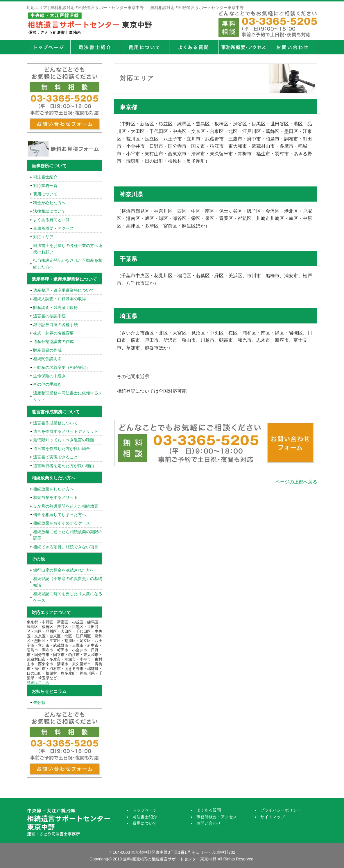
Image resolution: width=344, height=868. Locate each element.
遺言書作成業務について (55, 423)
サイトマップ (273, 817)
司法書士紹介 (95, 47)
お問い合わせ (209, 823)
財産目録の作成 (47, 350)
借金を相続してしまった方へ (60, 515)
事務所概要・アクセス (243, 47)
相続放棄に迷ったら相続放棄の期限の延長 (68, 535)
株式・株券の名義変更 (53, 333)
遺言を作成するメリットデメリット (66, 431)
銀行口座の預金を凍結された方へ (64, 570)
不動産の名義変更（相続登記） (62, 367)
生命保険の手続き (49, 376)
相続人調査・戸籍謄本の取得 (60, 299)
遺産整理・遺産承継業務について (64, 290)
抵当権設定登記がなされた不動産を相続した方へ (68, 264)
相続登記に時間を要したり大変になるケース (68, 597)
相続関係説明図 (47, 359)
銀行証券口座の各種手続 (55, 325)
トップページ (49, 47)
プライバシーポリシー (281, 810)
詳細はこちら (38, 683)
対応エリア (43, 237)
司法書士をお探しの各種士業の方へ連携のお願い (68, 249)
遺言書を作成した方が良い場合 (62, 449)
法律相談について (49, 211)
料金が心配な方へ (49, 203)
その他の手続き (47, 384)
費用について (144, 47)
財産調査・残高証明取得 (55, 307)
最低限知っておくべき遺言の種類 (64, 440)
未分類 (39, 702)
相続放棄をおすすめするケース (62, 523)
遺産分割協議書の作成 (53, 341)
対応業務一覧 (45, 186)
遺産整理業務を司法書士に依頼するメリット (68, 396)
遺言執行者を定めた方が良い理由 (64, 466)
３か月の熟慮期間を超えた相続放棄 (66, 506)
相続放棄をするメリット (55, 497)
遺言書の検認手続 (49, 316)
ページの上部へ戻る (296, 482)
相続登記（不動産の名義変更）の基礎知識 (68, 582)
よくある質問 (194, 47)
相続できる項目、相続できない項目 (66, 547)
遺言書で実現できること (55, 457)
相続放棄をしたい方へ (53, 489)
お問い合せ (293, 47)
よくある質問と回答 (51, 220)
